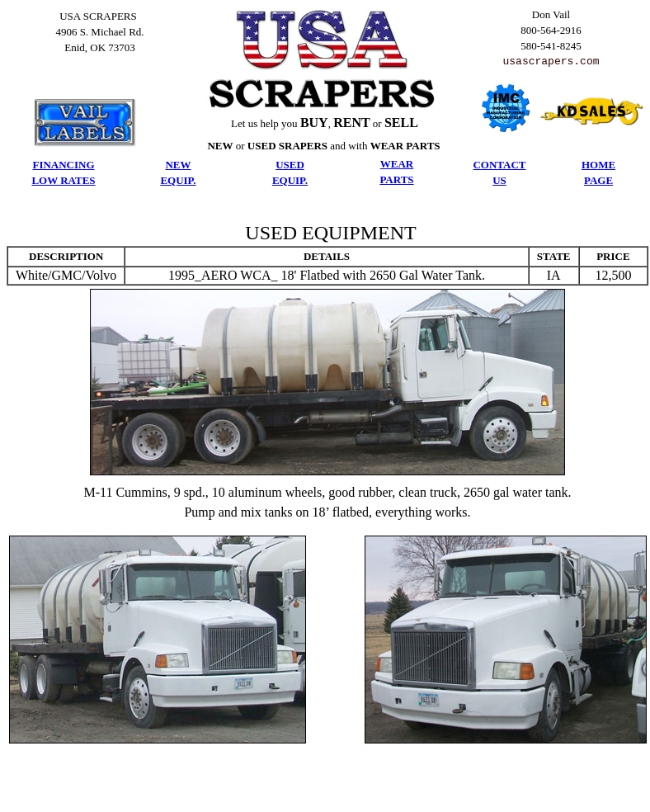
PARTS (396, 179)
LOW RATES (63, 180)
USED (290, 165)
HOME (598, 165)
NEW (178, 165)
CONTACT (499, 165)
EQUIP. (178, 180)
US (499, 180)
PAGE (598, 180)
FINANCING (63, 165)
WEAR (397, 164)
